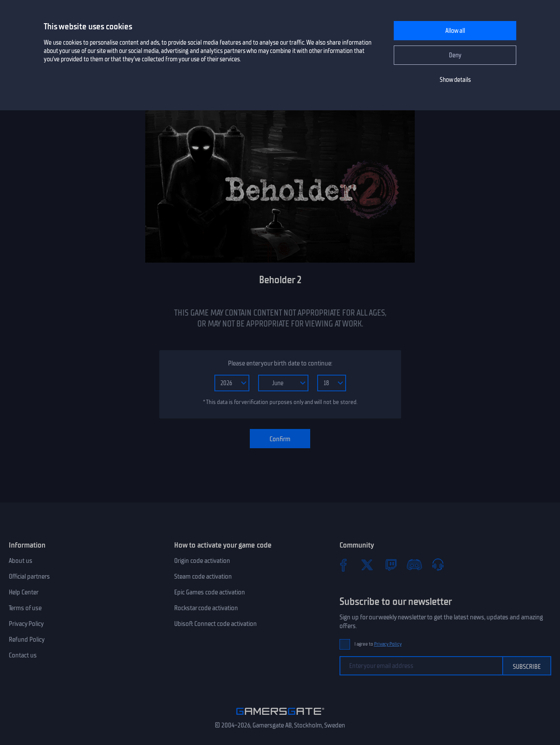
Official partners (29, 576)
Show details (455, 80)
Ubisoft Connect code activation (215, 624)
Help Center (24, 592)
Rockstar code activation (206, 608)
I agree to (378, 644)
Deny (455, 55)
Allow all (455, 31)
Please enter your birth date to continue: (280, 363)
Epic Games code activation (210, 592)
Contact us (23, 655)
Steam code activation (203, 576)
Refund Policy (27, 640)
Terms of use (25, 608)
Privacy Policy (26, 624)
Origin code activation (202, 561)
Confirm (280, 439)
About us (21, 561)
